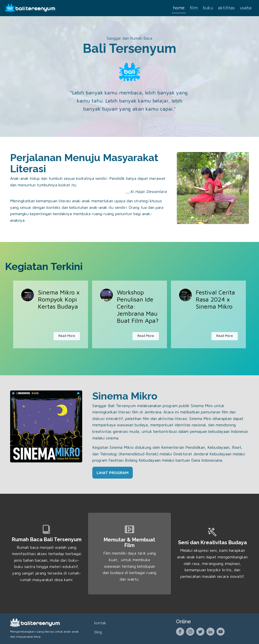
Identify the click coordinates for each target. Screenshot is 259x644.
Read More (67, 336)
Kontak (100, 623)
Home (179, 8)
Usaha (246, 8)
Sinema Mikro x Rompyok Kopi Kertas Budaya (59, 299)
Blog (98, 632)
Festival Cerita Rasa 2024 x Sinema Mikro (215, 299)
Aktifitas (226, 8)
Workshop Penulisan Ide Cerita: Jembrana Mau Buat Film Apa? (138, 306)
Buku (208, 8)
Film (194, 8)
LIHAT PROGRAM (113, 473)
